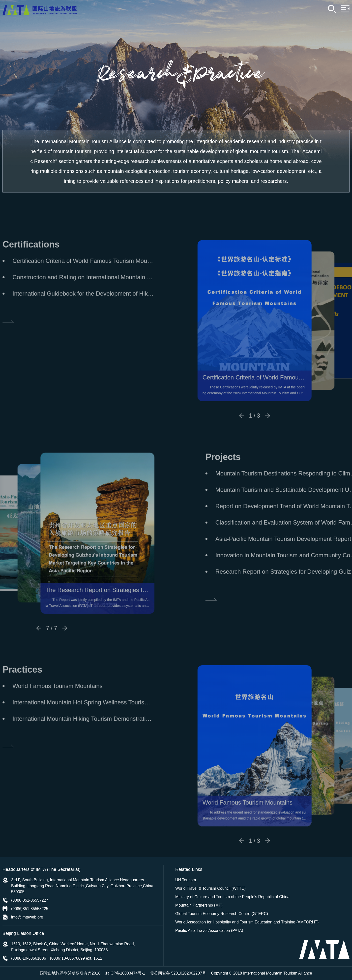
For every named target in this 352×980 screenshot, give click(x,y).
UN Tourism (186, 880)
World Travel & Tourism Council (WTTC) (210, 888)
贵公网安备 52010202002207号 (178, 973)
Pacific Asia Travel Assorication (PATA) (209, 931)
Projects (239, 473)
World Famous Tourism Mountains (264, 819)
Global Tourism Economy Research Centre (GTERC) (222, 914)
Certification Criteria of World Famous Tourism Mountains (271, 394)
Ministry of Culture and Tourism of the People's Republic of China (232, 897)
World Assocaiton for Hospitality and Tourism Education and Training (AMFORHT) (247, 922)
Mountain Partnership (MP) (199, 905)
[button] (258, 432)
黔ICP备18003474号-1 (125, 973)
